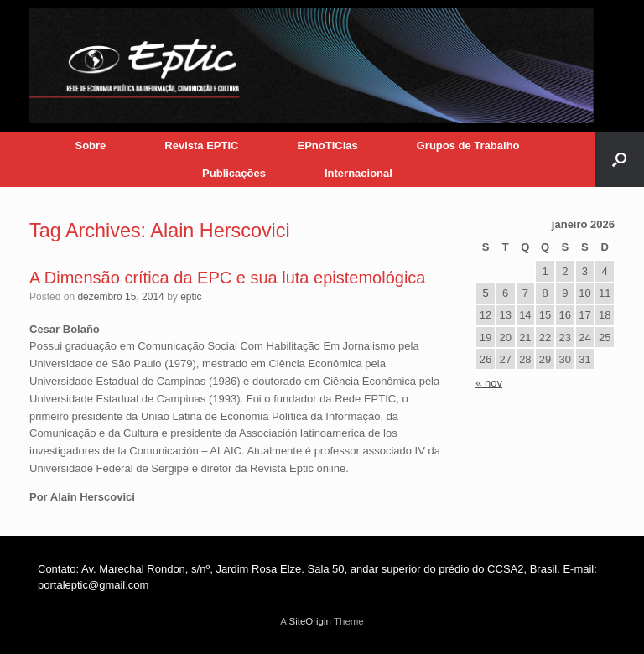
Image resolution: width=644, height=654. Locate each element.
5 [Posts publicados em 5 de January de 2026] (485, 293)
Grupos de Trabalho (468, 145)
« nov (489, 383)
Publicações (234, 173)
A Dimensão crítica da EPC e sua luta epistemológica (227, 278)
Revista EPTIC (201, 145)
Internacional (358, 173)
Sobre (90, 145)
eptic (191, 297)
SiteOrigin (310, 621)
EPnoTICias (327, 145)
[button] (619, 159)
